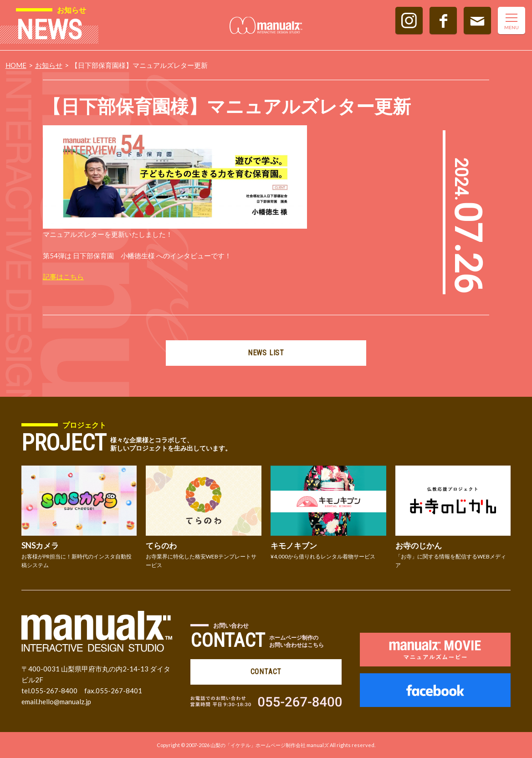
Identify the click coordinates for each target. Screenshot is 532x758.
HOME (16, 65)
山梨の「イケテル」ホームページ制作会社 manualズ (270, 745)
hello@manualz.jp (65, 702)
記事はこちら (63, 277)
